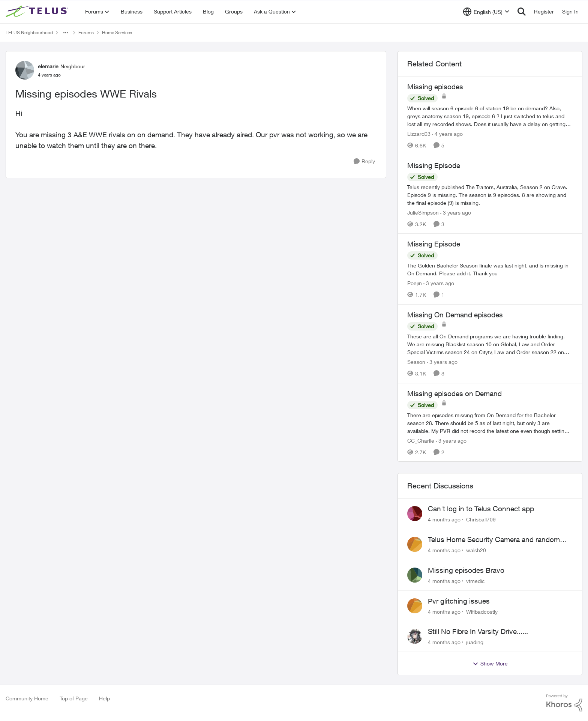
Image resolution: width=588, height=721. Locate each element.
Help (104, 698)
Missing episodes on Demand (454, 394)
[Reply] (364, 161)
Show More (490, 664)
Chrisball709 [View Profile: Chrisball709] (481, 519)
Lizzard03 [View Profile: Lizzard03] (419, 134)
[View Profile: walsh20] (415, 544)
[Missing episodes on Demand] (490, 423)
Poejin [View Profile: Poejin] (415, 283)
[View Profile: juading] (415, 636)
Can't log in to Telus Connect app (481, 509)
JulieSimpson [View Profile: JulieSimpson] (423, 212)
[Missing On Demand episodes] (490, 344)
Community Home (27, 698)
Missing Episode (434, 165)
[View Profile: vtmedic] (415, 575)
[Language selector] (486, 12)
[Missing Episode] (490, 195)
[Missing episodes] (490, 116)
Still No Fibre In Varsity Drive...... (478, 631)
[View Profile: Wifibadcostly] (415, 606)
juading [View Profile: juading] (475, 642)
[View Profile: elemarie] (25, 70)
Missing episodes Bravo (466, 570)
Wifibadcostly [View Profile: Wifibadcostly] (482, 611)
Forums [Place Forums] (86, 32)
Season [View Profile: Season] (416, 362)
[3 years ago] (456, 212)
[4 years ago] (447, 134)
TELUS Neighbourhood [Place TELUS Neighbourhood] (29, 32)
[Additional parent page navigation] (66, 33)
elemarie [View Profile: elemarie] (48, 66)
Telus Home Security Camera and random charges (494, 540)
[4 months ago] (444, 519)
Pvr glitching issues (459, 601)
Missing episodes (435, 87)
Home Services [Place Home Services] (117, 32)
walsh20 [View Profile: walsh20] (476, 550)
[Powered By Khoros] (564, 703)
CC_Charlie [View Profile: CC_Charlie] (421, 440)
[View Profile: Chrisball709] (415, 514)
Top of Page (74, 698)
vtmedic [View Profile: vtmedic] (475, 581)
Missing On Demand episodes (455, 315)
